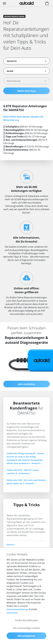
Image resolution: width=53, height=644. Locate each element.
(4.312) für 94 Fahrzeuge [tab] (26, 146)
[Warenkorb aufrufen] (47, 4)
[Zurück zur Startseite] (27, 3)
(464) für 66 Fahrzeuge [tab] (26, 130)
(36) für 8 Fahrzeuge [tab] (25, 142)
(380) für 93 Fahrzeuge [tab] (22, 151)
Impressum (12, 613)
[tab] (26, 545)
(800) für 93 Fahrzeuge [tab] (23, 127)
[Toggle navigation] (5, 3)
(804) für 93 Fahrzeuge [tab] (25, 133)
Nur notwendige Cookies (27, 628)
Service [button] (11, 545)
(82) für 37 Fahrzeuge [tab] (25, 137)
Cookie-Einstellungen (26, 620)
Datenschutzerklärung (17, 609)
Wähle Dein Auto (27, 91)
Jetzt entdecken (27, 384)
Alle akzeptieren (26, 636)
